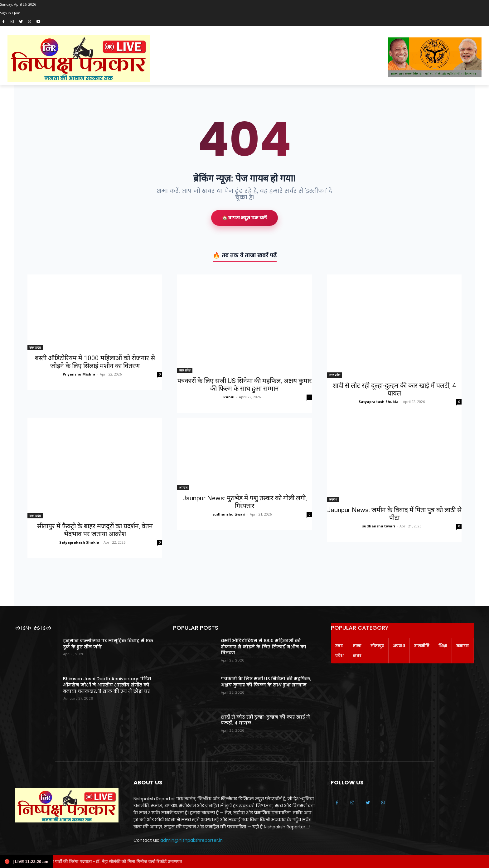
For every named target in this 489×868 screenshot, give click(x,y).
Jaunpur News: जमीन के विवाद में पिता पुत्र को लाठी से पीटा (394, 514)
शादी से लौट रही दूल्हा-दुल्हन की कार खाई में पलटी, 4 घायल (394, 389)
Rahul (229, 397)
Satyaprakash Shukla (379, 402)
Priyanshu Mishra (79, 374)
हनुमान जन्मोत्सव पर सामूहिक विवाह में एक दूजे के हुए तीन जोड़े (108, 644)
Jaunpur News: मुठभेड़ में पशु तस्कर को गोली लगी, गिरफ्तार (245, 502)
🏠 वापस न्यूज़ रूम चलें (244, 218)
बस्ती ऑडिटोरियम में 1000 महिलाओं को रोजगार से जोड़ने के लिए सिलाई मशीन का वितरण (95, 362)
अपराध (183, 487)
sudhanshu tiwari (229, 514)
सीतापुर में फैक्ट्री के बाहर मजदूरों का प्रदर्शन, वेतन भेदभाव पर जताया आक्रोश (95, 530)
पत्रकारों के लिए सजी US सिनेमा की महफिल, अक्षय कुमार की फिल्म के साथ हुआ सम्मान (245, 385)
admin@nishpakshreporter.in (191, 840)
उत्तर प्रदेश (35, 347)
